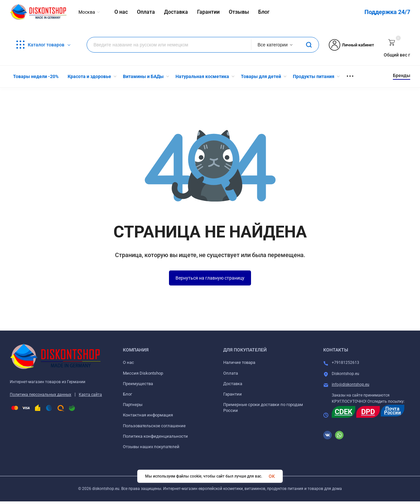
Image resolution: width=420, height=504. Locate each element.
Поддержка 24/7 (387, 12)
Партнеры (133, 405)
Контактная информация (148, 415)
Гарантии (233, 394)
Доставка (233, 384)
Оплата (231, 373)
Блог (127, 394)
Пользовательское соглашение (154, 426)
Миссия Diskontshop (143, 373)
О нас (128, 362)
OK (272, 476)
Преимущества (138, 384)
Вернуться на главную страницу (210, 278)
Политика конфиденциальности (155, 436)
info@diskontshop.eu (351, 384)
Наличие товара (239, 362)
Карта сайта (90, 395)
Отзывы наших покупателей (151, 447)
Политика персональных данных (41, 395)
